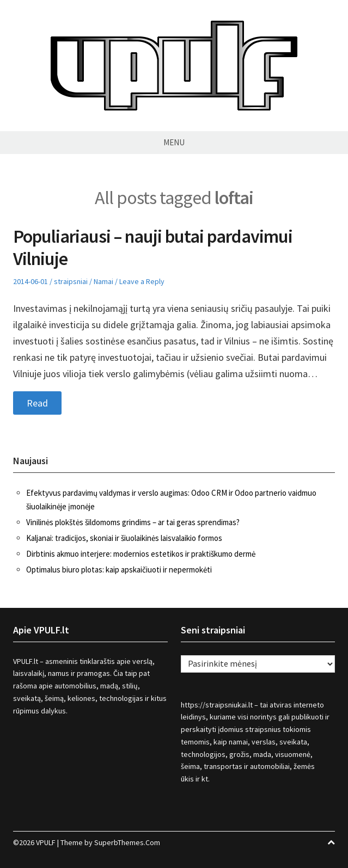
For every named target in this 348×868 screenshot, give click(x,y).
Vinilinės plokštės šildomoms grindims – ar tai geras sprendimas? (133, 522)
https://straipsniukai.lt (217, 705)
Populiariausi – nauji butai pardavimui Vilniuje (153, 247)
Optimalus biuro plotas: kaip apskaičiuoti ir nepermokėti (119, 570)
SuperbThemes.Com (127, 842)
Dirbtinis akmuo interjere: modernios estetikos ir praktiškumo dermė (141, 554)
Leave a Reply (142, 281)
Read (37, 403)
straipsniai (71, 281)
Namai (103, 281)
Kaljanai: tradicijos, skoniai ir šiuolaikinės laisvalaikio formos (124, 538)
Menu (174, 142)
